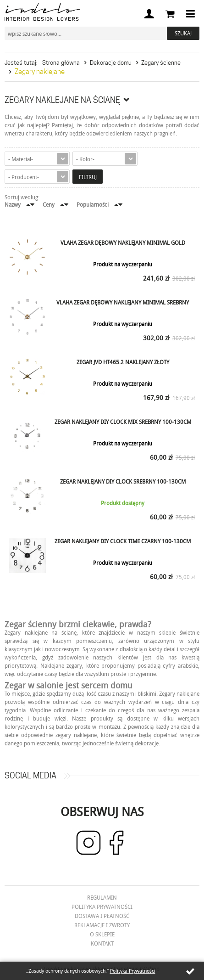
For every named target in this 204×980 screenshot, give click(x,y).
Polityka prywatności (102, 907)
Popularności (93, 204)
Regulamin (102, 897)
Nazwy (13, 204)
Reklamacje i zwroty (102, 925)
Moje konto (149, 14)
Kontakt (102, 943)
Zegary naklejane (40, 72)
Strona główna (61, 62)
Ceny (49, 204)
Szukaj (183, 33)
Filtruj (88, 177)
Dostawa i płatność (102, 916)
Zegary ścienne (161, 62)
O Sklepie (102, 934)
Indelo (42, 12)
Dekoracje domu (111, 62)
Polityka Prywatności (133, 971)
